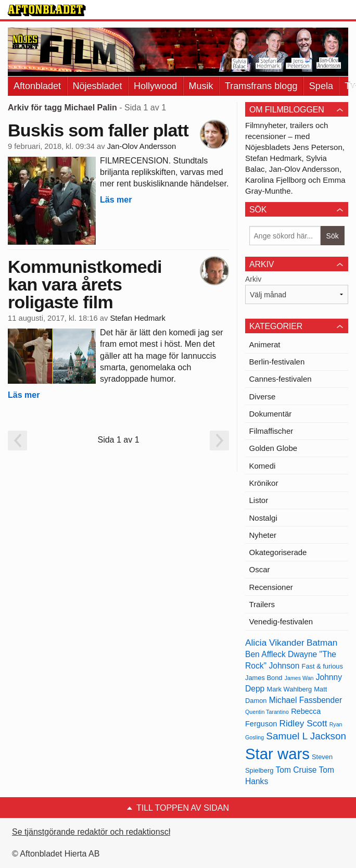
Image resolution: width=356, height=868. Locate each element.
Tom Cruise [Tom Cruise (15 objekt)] (296, 770)
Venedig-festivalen (281, 621)
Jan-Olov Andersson (142, 146)
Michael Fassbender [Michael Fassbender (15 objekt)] (306, 700)
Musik (201, 86)
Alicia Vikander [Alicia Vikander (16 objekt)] (275, 643)
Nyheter (263, 535)
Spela (321, 86)
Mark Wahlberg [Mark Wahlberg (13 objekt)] (289, 689)
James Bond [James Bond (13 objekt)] (264, 678)
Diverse (263, 397)
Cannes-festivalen (281, 379)
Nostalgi (263, 518)
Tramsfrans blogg (261, 86)
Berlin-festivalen (277, 362)
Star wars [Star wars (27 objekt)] (277, 754)
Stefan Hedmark (137, 318)
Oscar (260, 569)
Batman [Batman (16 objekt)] (322, 643)
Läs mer (116, 200)
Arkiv (253, 279)
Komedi (263, 466)
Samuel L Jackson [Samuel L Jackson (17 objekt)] (306, 736)
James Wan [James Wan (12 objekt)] (299, 678)
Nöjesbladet (98, 86)
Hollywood (155, 86)
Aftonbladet (37, 86)
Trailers (262, 604)
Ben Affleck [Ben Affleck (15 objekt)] (265, 654)
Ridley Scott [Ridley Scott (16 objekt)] (303, 723)
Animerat (265, 344)
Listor (259, 500)
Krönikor (264, 483)
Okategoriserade (278, 552)
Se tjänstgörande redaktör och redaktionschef (96, 832)
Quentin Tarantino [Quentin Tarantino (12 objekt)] (267, 712)
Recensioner (271, 587)
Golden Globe (274, 448)
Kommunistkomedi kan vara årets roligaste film (85, 284)
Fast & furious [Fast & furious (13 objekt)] (322, 666)
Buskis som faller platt (98, 130)
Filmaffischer (271, 431)
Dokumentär (271, 414)
